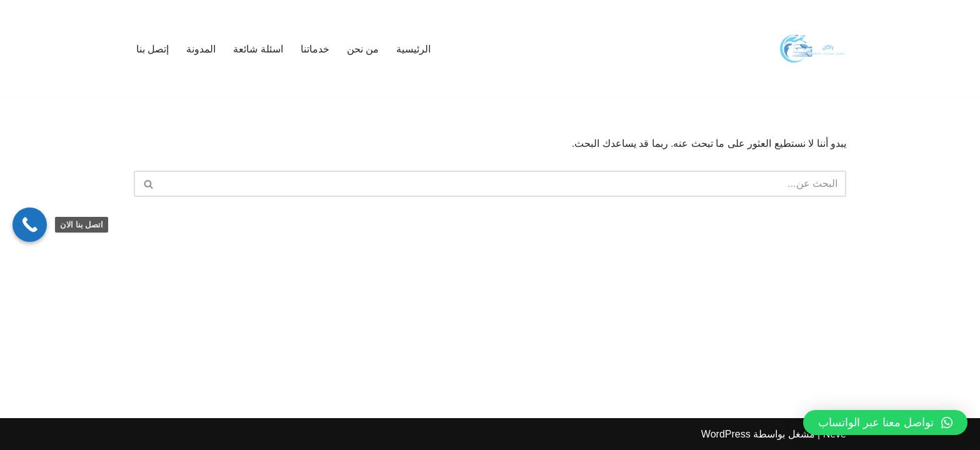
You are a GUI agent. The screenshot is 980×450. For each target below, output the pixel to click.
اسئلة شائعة (258, 49)
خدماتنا (315, 49)
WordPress (726, 434)
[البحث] (504, 184)
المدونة (201, 49)
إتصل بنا (152, 49)
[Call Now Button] (30, 225)
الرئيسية (413, 49)
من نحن (363, 49)
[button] (885, 422)
